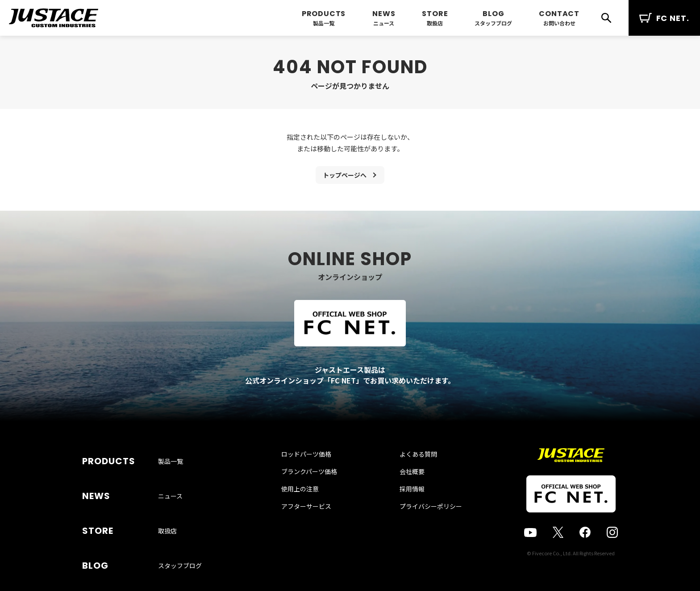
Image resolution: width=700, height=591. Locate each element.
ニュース (384, 23)
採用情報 (403, 511)
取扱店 (435, 23)
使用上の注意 (309, 511)
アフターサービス (315, 529)
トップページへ (345, 177)
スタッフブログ (493, 23)
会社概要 (403, 494)
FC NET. (664, 18)
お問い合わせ (559, 23)
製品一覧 (324, 23)
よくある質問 (409, 476)
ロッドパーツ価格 (315, 476)
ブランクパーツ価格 (318, 494)
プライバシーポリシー (422, 529)
